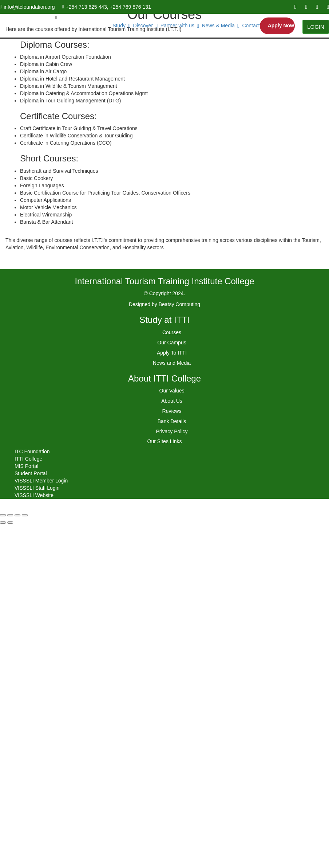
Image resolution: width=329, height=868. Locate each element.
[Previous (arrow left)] (3, 523)
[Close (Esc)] (3, 515)
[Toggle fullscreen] (17, 515)
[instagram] (328, 7)
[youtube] (306, 7)
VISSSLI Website (34, 495)
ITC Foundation (32, 451)
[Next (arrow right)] (10, 523)
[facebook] (296, 7)
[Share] (10, 515)
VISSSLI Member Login (41, 481)
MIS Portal (26, 466)
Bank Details (172, 421)
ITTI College (28, 459)
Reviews (172, 411)
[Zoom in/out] (25, 515)
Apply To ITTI (172, 353)
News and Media (172, 363)
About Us (172, 401)
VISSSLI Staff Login (37, 488)
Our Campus (172, 343)
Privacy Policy (172, 431)
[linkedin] (317, 7)
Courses (172, 332)
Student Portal (31, 473)
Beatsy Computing (179, 304)
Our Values (172, 391)
